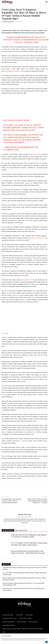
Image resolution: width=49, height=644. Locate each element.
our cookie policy (40, 640)
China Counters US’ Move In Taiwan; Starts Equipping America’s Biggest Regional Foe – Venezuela (37, 501)
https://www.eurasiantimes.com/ (24, 517)
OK (46, 642)
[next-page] (5, 559)
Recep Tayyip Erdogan (35, 154)
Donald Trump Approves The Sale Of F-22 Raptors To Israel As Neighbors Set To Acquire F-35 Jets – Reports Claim (26, 40)
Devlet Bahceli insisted (28, 280)
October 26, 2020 (11, 150)
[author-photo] (24, 512)
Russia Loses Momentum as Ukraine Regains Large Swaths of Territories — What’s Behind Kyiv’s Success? (24, 579)
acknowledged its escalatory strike (13, 71)
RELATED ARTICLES (8, 530)
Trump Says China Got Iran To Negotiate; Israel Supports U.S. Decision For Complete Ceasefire (25, 568)
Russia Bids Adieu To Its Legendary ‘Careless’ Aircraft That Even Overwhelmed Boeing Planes (11, 501)
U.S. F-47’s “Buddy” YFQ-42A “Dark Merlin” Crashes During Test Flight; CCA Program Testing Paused (24, 574)
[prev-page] (3, 559)
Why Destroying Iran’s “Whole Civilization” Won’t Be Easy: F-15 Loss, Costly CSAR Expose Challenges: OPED (24, 584)
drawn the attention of (38, 238)
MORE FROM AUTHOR (21, 530)
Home (3, 6)
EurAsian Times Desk (8, 22)
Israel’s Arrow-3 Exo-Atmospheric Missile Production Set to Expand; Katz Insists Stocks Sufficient (24, 589)
